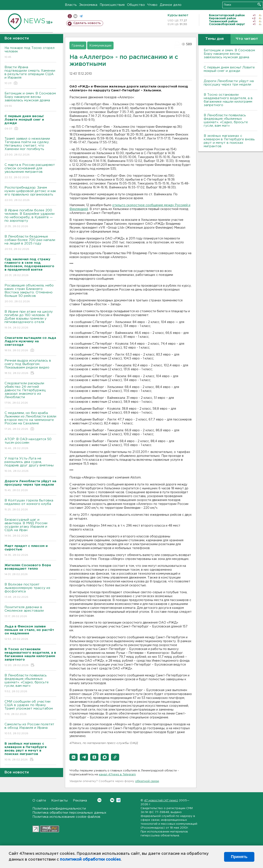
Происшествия (112, 5)
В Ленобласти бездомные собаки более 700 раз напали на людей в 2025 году (30, 243)
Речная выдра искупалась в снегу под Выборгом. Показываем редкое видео (30, 367)
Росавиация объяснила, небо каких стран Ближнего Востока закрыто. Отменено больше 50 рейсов (30, 294)
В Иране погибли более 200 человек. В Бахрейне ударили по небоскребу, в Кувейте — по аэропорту (30, 219)
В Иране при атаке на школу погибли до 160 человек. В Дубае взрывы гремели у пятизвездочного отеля (30, 320)
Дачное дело (171, 5)
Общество (136, 5)
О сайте (39, 801)
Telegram (118, 800)
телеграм (81, 16)
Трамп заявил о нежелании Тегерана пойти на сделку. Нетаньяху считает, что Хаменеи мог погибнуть (30, 147)
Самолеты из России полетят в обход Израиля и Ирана (30, 729)
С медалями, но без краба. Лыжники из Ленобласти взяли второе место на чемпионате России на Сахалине (30, 421)
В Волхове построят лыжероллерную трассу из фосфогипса (30, 591)
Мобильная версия (70, 16)
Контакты (59, 801)
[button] (74, 757)
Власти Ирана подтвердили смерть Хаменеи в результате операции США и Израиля (30, 75)
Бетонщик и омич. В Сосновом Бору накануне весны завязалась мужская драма (30, 100)
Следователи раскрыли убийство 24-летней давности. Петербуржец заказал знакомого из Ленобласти (30, 393)
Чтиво (152, 5)
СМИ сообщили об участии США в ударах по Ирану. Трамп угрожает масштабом (30, 708)
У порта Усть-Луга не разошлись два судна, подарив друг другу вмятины (30, 465)
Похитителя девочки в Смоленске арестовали (30, 612)
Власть (71, 5)
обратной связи (147, 781)
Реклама (80, 801)
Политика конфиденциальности (59, 809)
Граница (78, 46)
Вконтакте (99, 800)
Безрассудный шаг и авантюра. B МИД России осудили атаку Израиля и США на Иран (30, 528)
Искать (259, 4)
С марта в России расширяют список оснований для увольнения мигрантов (30, 171)
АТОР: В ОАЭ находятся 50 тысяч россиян (30, 444)
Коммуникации (100, 46)
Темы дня (214, 39)
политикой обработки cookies (90, 860)
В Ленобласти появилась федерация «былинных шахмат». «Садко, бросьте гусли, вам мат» (30, 684)
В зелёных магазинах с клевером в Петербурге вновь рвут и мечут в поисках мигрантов (229, 141)
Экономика (88, 5)
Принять (239, 857)
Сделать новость (87, 23)
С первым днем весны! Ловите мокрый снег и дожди (229, 69)
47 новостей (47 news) (161, 801)
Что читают (247, 39)
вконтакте (75, 16)
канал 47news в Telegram (117, 775)
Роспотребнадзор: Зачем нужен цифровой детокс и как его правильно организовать (30, 194)
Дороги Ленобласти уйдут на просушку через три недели (229, 83)
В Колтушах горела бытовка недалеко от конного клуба (30, 505)
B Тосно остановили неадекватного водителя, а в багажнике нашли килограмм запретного (228, 100)
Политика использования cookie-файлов (66, 817)
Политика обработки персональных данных (69, 813)
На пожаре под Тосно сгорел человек (30, 53)
